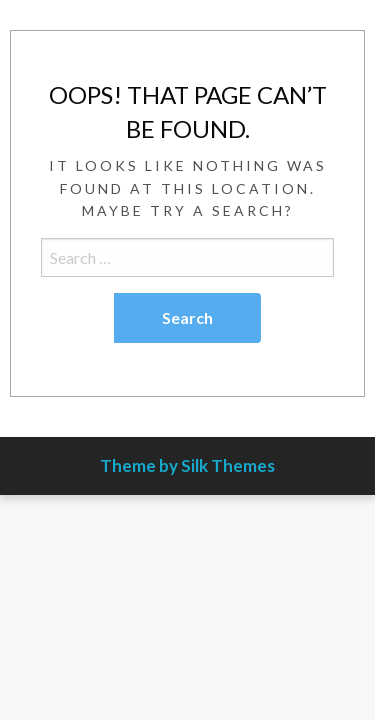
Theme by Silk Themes (187, 465)
